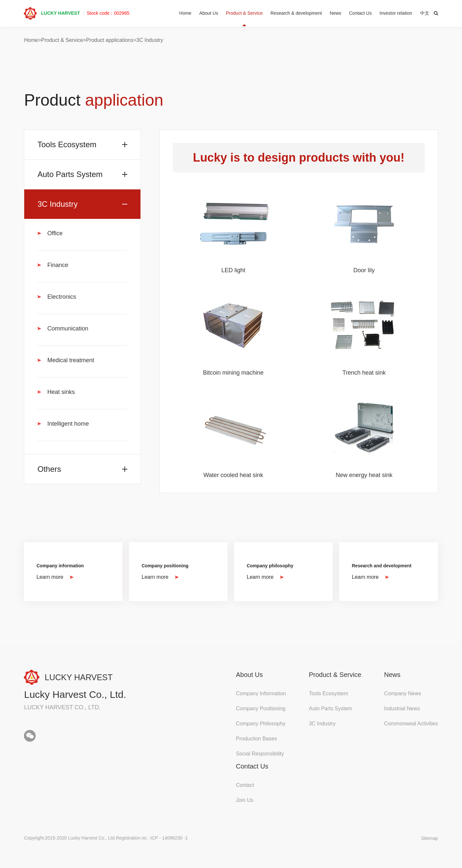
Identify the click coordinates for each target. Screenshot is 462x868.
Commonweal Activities (411, 724)
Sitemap (429, 838)
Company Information (261, 693)
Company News (403, 693)
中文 (425, 13)
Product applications (110, 40)
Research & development (296, 13)
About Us (209, 13)
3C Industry (150, 40)
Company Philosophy (261, 724)
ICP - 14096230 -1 (169, 838)
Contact (245, 785)
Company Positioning (261, 709)
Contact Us (360, 13)
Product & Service (244, 13)
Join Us (245, 800)
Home (185, 13)
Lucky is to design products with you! (299, 158)
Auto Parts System (331, 709)
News (335, 13)
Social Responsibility (260, 754)
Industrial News (402, 709)
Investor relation (396, 13)
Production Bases (257, 739)
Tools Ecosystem (328, 693)
